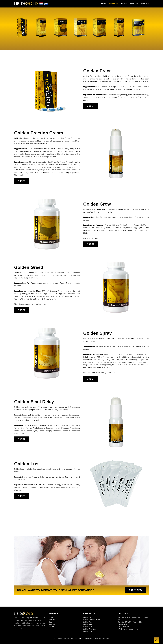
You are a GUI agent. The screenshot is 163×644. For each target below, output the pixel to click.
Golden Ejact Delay (90, 629)
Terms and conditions (102, 639)
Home (104, 4)
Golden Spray (88, 627)
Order (124, 4)
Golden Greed (88, 624)
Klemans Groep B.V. (66, 639)
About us (134, 4)
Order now (136, 590)
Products (114, 4)
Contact (145, 4)
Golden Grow (88, 622)
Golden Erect (88, 617)
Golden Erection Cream (92, 620)
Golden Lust (88, 631)
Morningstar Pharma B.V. (84, 639)
